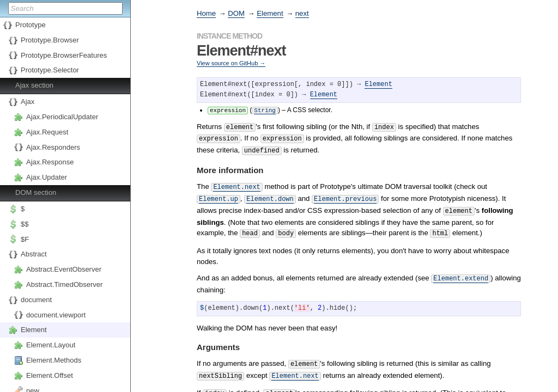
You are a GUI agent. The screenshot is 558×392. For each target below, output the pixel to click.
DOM (236, 13)
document (36, 300)
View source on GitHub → (231, 63)
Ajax (28, 102)
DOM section (36, 192)
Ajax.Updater (47, 177)
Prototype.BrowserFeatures (64, 55)
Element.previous (345, 194)
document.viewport (56, 315)
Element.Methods (54, 360)
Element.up (219, 194)
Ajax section (34, 85)
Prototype (31, 25)
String (265, 110)
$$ (25, 224)
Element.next (236, 183)
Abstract (34, 254)
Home (206, 13)
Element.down (270, 194)
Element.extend (461, 270)
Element (34, 330)
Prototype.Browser (50, 40)
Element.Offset (50, 375)
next (302, 13)
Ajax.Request (47, 132)
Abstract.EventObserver (64, 269)
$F (25, 239)
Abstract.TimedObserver (64, 284)
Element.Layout (51, 345)
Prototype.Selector (50, 70)
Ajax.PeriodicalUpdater (62, 117)
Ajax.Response (50, 162)
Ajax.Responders (53, 147)
